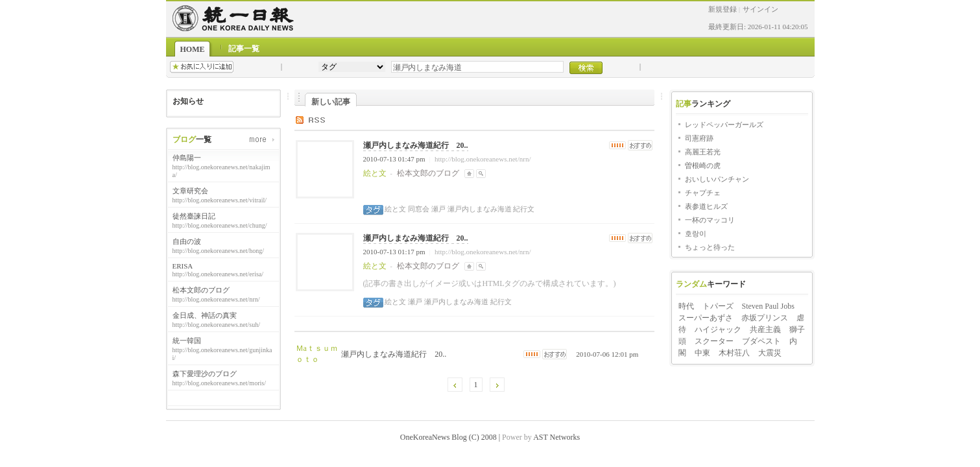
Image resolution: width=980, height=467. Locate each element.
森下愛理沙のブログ (205, 374)
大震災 (770, 353)
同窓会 (418, 209)
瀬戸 (437, 209)
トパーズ (718, 306)
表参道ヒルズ (706, 206)
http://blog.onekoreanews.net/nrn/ (483, 159)
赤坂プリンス (765, 318)
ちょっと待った (710, 247)
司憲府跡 (699, 138)
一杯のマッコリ (710, 220)
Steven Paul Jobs (768, 306)
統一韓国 (187, 341)
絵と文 (395, 209)
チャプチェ (703, 193)
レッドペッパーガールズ (724, 125)
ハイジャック (718, 329)
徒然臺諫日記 (194, 216)
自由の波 (187, 241)
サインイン (760, 9)
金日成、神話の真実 (205, 315)
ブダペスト (761, 341)
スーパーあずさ (706, 318)
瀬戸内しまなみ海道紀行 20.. (416, 145)
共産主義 (765, 329)
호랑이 (696, 233)
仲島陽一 (187, 158)
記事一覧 (244, 49)
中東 (702, 353)
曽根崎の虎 (703, 165)
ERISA (183, 266)
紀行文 (523, 209)
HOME (193, 49)
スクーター (714, 341)
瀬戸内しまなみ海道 (479, 209)
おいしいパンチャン (717, 179)
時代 (686, 306)
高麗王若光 (703, 152)
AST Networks (556, 437)
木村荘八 (734, 353)
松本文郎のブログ (201, 290)
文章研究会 (190, 191)
